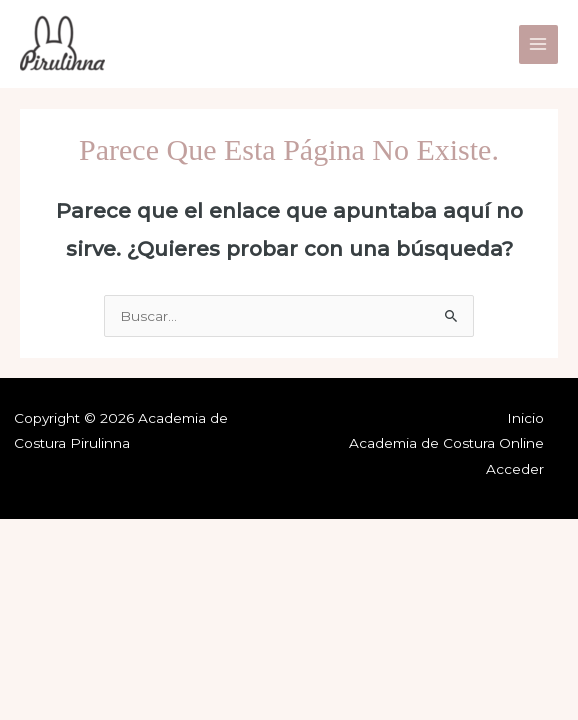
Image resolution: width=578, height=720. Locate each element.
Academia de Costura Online (446, 443)
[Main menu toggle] (538, 44)
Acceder (515, 469)
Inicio (525, 418)
